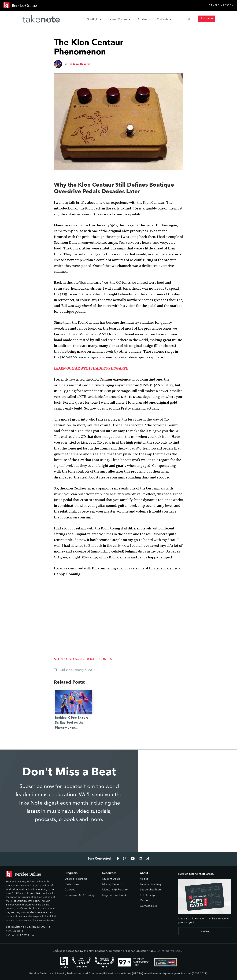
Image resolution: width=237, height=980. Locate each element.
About (144, 879)
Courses (70, 890)
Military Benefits (112, 884)
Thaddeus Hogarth (79, 64)
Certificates (72, 884)
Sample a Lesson (221, 5)
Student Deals (111, 879)
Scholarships (148, 895)
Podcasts (164, 19)
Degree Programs (76, 879)
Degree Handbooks (115, 895)
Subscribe (207, 19)
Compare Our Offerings (80, 895)
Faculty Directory (151, 884)
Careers (145, 900)
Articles (144, 19)
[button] (189, 19)
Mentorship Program (115, 890)
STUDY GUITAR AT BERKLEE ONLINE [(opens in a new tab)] (84, 659)
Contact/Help (149, 906)
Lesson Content (119, 19)
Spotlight (94, 19)
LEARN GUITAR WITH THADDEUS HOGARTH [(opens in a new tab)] (91, 369)
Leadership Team (151, 890)
